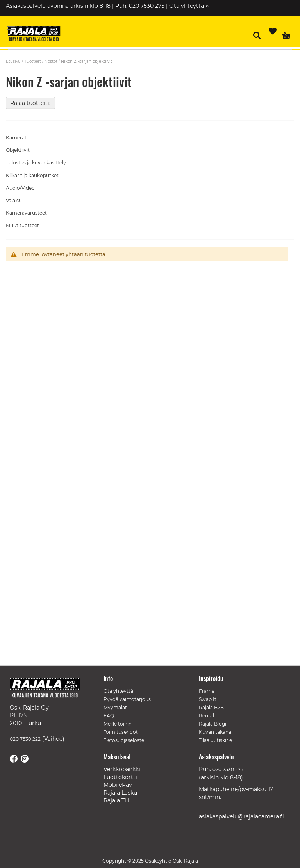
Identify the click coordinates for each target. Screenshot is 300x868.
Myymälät (115, 707)
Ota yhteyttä (118, 691)
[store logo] (37, 34)
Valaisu (14, 200)
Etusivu (13, 61)
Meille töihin (118, 724)
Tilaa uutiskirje (215, 740)
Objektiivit (18, 150)
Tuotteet (33, 61)
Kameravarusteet (26, 213)
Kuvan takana (215, 732)
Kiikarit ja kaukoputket (32, 175)
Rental (206, 716)
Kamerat (16, 138)
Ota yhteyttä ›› (189, 6)
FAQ (109, 716)
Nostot (51, 61)
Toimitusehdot (121, 732)
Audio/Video (20, 188)
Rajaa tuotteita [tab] (30, 103)
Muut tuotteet (22, 225)
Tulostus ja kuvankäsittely (36, 163)
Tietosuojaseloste (124, 740)
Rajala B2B (211, 707)
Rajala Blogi (212, 724)
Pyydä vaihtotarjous (127, 699)
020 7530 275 (228, 769)
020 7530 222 (25, 739)
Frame (207, 691)
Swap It (208, 699)
